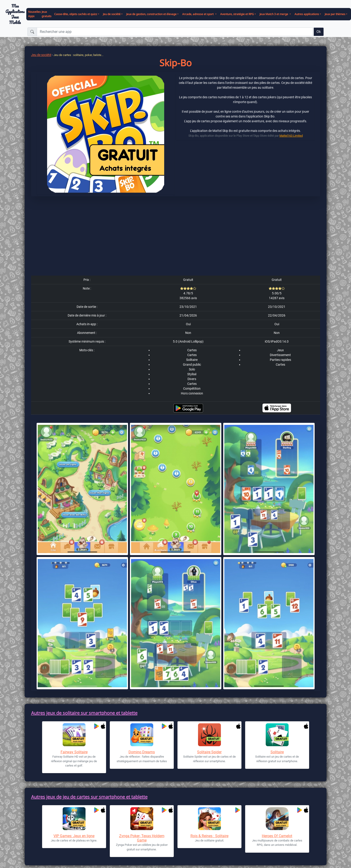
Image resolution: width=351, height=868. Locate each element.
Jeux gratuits (47, 14)
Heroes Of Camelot (277, 836)
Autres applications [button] (307, 14)
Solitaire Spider (209, 752)
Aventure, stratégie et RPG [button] (237, 14)
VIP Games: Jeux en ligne (74, 836)
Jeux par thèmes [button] (335, 14)
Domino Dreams (142, 752)
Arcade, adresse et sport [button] (198, 14)
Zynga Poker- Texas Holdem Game (142, 838)
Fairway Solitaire (74, 752)
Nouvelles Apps (34, 14)
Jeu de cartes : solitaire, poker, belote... (78, 55)
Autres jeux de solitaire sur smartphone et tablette (84, 713)
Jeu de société (41, 55)
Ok (319, 32)
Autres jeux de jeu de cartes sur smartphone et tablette (89, 797)
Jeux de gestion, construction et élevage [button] (151, 14)
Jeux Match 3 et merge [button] (274, 14)
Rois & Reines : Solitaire (209, 836)
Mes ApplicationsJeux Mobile (15, 14)
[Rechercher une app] (175, 32)
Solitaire (277, 752)
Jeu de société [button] (112, 14)
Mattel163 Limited (291, 136)
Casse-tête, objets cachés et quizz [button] (76, 14)
